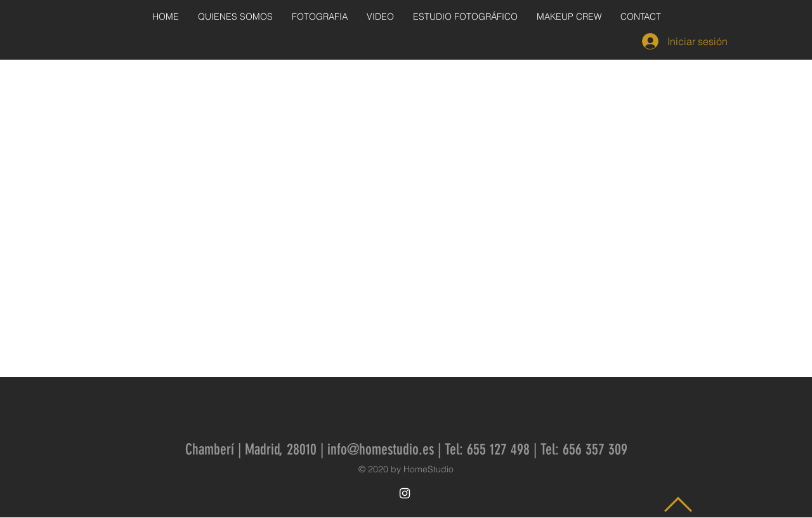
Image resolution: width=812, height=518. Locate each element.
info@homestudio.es (381, 449)
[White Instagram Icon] (405, 493)
